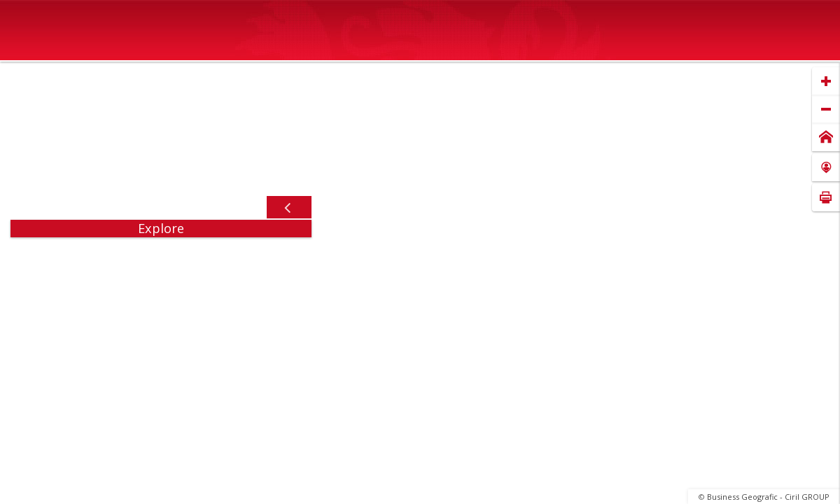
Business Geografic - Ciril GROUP (768, 497)
